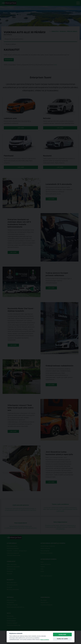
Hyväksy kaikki (62, 634)
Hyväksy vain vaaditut (62, 639)
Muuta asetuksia (45, 640)
